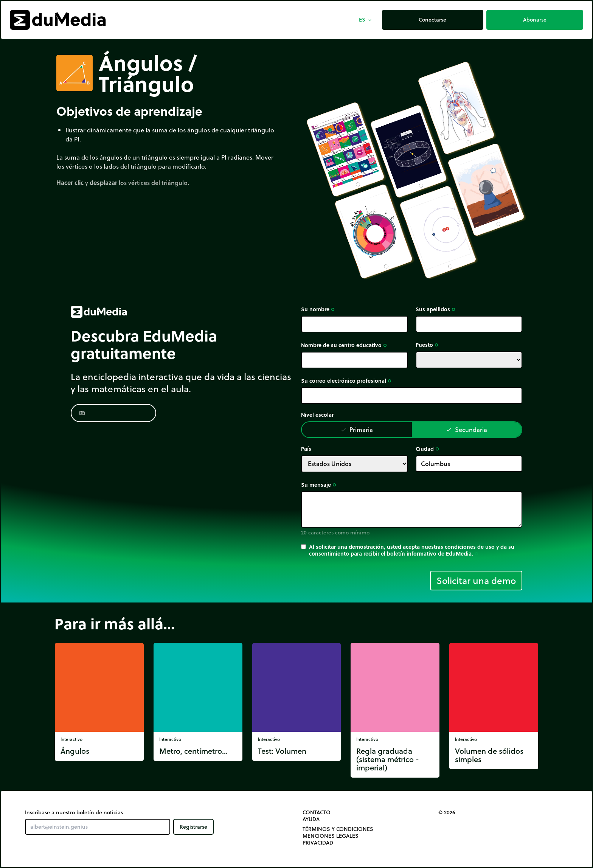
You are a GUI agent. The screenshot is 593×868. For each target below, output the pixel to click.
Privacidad (318, 843)
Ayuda (311, 819)
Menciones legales (331, 836)
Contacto (317, 812)
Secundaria (466, 429)
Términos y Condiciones (338, 829)
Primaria (357, 429)
